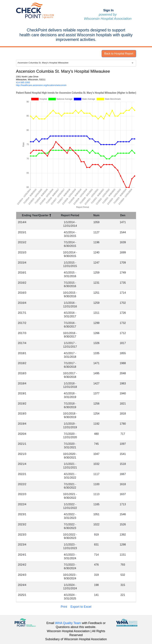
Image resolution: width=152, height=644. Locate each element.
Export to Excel (81, 607)
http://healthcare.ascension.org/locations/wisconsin (41, 85)
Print (64, 607)
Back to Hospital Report (119, 54)
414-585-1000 (23, 82)
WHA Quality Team (68, 623)
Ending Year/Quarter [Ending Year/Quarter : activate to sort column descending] (36, 215)
